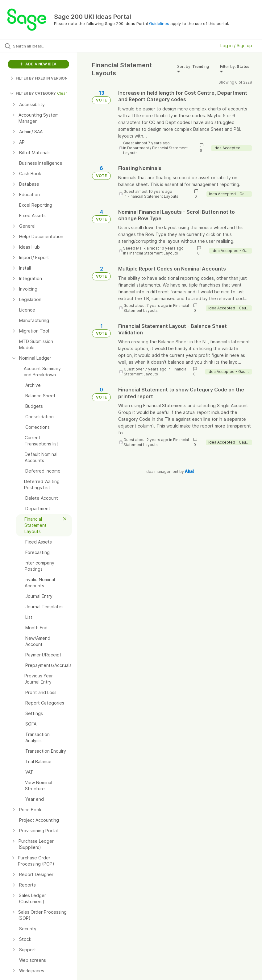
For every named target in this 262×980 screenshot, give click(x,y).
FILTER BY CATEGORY (33, 93)
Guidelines (159, 23)
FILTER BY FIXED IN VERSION (39, 78)
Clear (62, 93)
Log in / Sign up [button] (236, 45)
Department (138, 148)
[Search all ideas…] (42, 46)
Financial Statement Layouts (153, 196)
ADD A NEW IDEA (38, 64)
